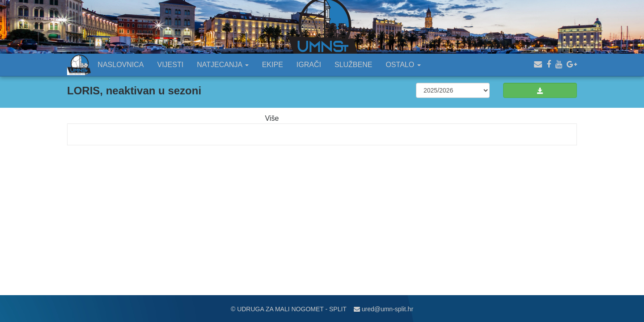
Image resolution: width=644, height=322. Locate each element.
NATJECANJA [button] (223, 65)
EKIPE (273, 65)
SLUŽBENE (353, 65)
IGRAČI (309, 65)
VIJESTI (171, 65)
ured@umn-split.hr (383, 309)
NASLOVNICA (121, 65)
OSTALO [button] (403, 65)
